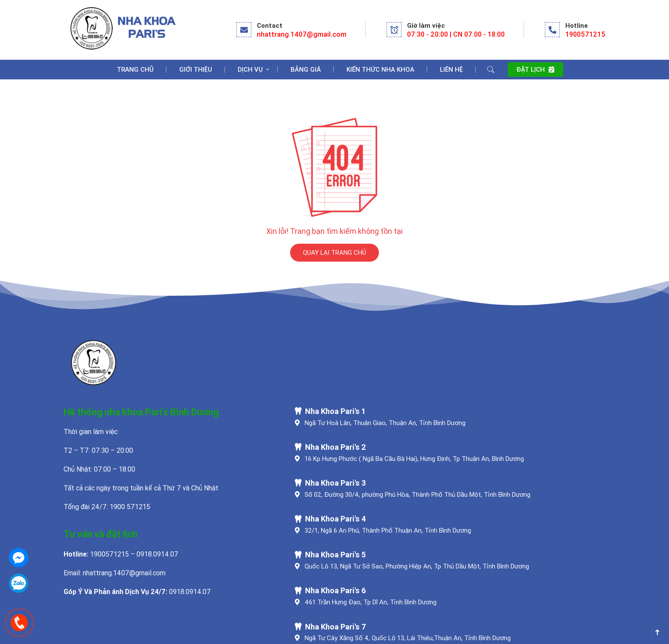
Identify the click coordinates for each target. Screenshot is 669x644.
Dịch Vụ (250, 69)
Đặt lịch (535, 69)
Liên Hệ (451, 69)
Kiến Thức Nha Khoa (380, 69)
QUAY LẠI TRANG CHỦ (334, 252)
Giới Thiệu (196, 69)
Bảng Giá (306, 69)
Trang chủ (135, 69)
